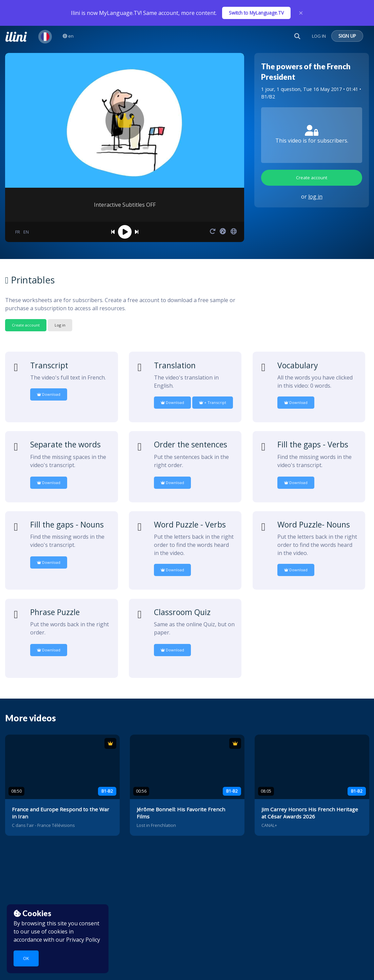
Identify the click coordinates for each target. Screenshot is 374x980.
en (68, 36)
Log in (60, 325)
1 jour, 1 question (281, 89)
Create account (312, 178)
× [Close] (301, 13)
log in (315, 197)
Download (49, 394)
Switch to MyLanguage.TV (256, 13)
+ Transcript (213, 402)
